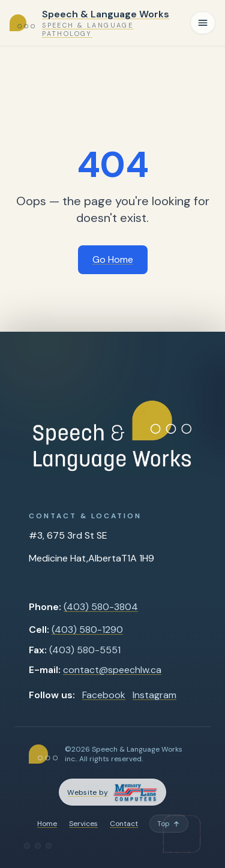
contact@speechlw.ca (112, 670)
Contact (124, 824)
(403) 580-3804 (101, 607)
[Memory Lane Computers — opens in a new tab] (112, 792)
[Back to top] (169, 824)
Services (83, 824)
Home (47, 824)
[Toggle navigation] (203, 23)
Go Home (113, 259)
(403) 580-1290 (87, 630)
